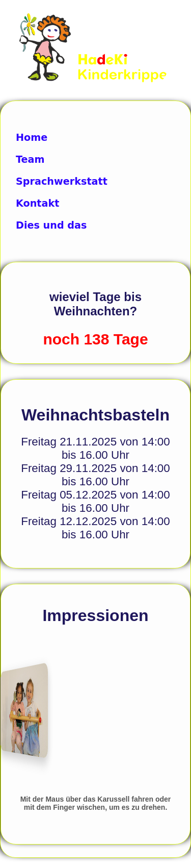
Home (32, 138)
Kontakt (37, 203)
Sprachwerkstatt (62, 181)
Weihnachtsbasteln (95, 415)
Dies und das (51, 225)
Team (30, 159)
